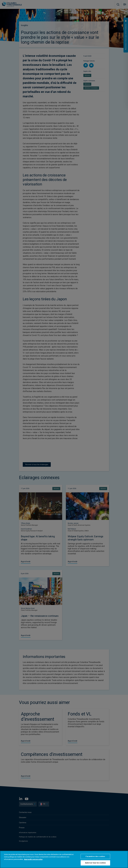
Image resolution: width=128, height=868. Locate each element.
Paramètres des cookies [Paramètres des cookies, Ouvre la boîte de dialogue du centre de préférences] (95, 856)
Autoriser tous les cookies (95, 863)
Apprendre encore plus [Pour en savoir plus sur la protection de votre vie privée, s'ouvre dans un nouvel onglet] (33, 859)
